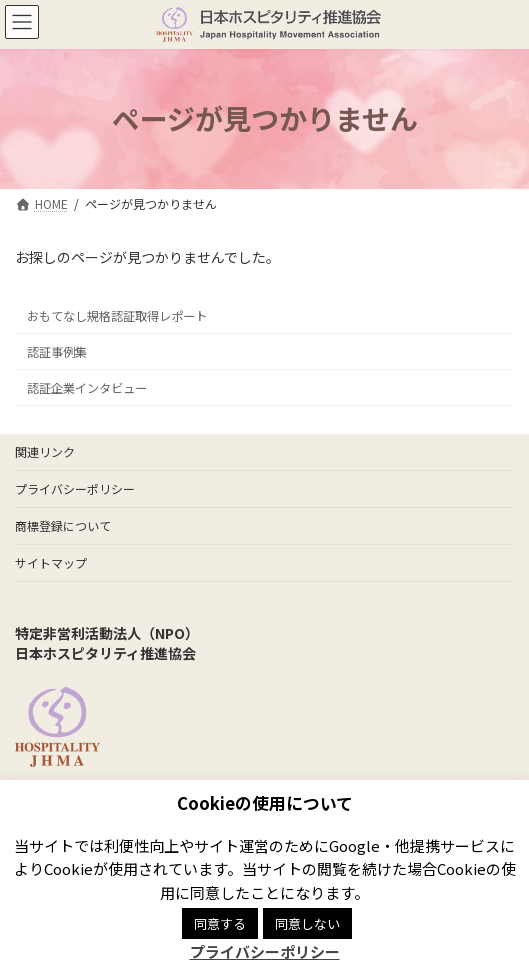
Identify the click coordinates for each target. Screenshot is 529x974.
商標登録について (63, 525)
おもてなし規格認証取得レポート (117, 315)
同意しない (307, 923)
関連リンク (45, 451)
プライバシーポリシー (75, 488)
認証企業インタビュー (87, 388)
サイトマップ (51, 562)
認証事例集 (57, 351)
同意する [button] (220, 923)
